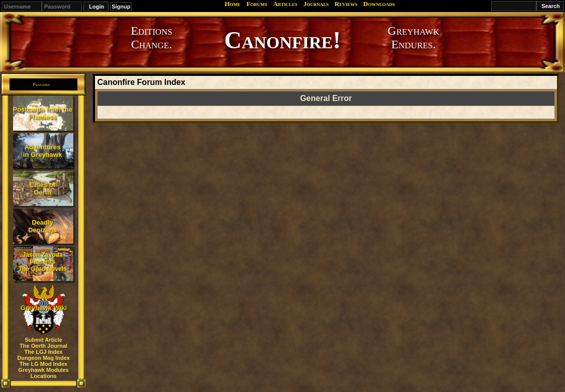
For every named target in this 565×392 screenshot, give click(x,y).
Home (233, 4)
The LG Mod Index (43, 364)
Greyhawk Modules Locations (43, 373)
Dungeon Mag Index (43, 358)
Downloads (379, 4)
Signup (121, 7)
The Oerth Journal (43, 346)
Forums (257, 4)
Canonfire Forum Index (141, 82)
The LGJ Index (44, 352)
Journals (316, 4)
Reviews (346, 4)
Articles (285, 4)
